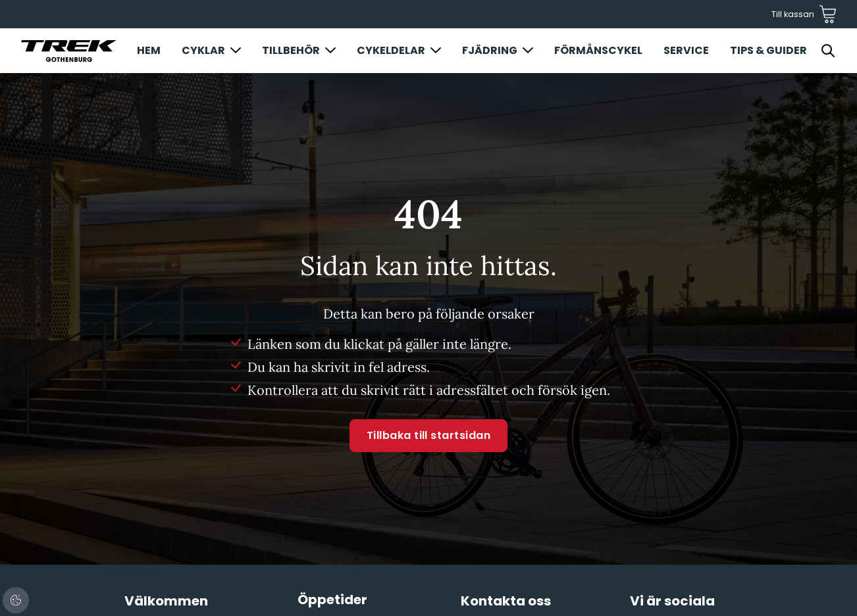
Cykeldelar (391, 50)
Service (686, 50)
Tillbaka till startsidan (429, 435)
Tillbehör (291, 50)
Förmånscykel (598, 50)
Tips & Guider (768, 50)
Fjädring (490, 50)
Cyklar (203, 50)
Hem (149, 50)
